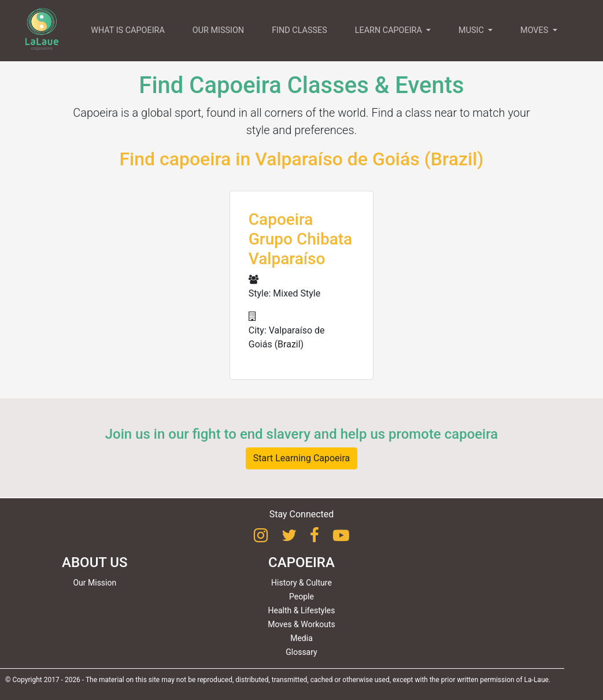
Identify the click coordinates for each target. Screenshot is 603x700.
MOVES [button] (535, 30)
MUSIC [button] (472, 30)
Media (301, 638)
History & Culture (301, 583)
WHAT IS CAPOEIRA (128, 30)
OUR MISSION (218, 30)
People (301, 597)
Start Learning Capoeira (302, 458)
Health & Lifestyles (302, 610)
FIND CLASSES (299, 30)
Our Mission (95, 583)
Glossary (301, 652)
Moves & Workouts (301, 624)
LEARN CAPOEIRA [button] (390, 30)
